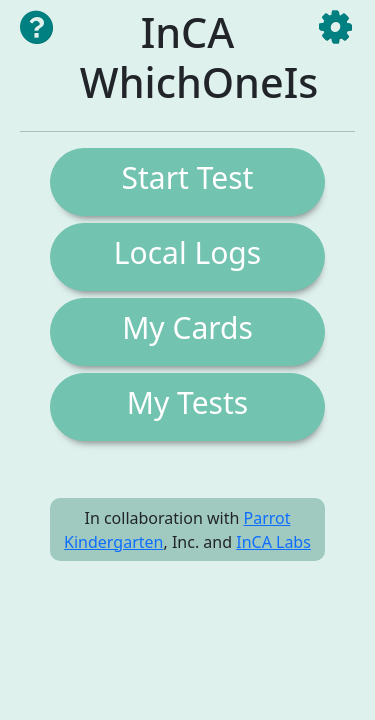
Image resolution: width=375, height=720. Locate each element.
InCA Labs (273, 542)
